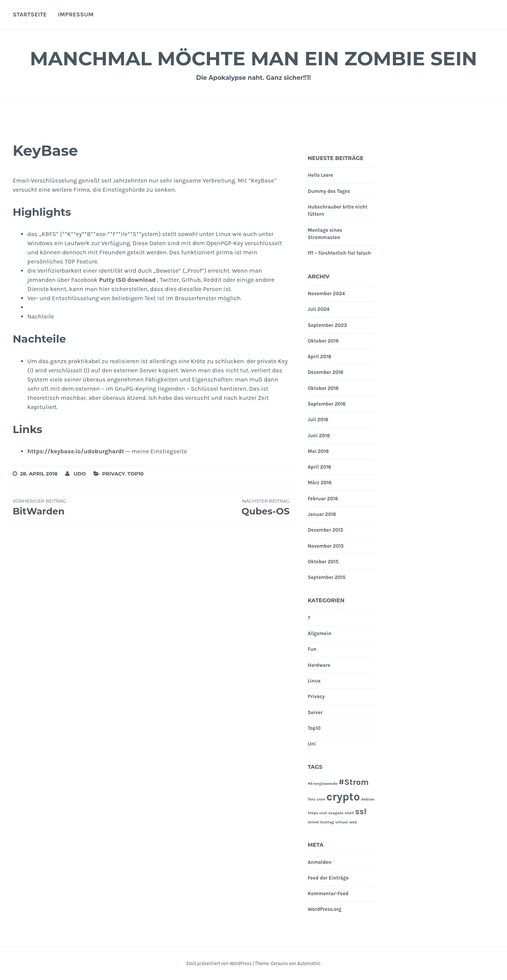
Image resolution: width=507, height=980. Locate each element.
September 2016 (327, 404)
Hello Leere (321, 175)
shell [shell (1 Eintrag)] (349, 813)
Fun (312, 649)
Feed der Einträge (328, 878)
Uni (312, 744)
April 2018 (320, 357)
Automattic (308, 963)
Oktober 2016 (323, 388)
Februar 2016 (323, 499)
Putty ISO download (127, 280)
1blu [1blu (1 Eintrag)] (312, 799)
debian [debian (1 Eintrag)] (368, 799)
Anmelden (320, 862)
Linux (314, 681)
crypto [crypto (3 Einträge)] (343, 797)
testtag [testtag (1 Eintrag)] (327, 822)
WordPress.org (325, 909)
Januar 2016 (322, 514)
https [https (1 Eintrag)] (313, 813)
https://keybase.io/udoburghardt (76, 451)
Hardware (319, 665)
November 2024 (326, 294)
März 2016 (320, 483)
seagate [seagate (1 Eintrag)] (336, 813)
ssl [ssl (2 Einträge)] (361, 812)
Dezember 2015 (325, 530)
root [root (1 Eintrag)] (323, 813)
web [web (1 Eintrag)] (353, 822)
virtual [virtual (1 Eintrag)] (342, 822)
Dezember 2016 (325, 372)
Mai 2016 (318, 451)
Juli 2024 (319, 309)
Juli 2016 (318, 420)
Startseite (30, 14)
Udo (80, 474)
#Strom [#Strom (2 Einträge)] (354, 782)
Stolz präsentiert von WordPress (219, 963)
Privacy (113, 474)
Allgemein (320, 633)
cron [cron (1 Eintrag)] (321, 799)
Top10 (136, 474)
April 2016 (319, 467)
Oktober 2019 (323, 341)
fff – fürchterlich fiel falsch (339, 253)
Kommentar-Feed (328, 893)
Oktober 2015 (323, 562)
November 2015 (326, 546)
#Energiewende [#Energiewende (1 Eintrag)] (323, 784)
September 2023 (327, 325)
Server (315, 712)
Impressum (76, 14)
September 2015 (327, 577)
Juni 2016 (319, 436)
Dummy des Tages (329, 191)
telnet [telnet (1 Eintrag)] (313, 822)
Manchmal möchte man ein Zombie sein (253, 59)
